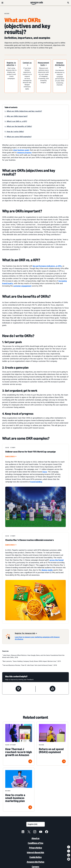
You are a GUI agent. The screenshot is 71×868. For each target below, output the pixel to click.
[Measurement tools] (43, 64)
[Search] (68, 3)
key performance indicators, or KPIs (47, 266)
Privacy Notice (36, 848)
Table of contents (11, 107)
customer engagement (22, 286)
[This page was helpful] (53, 689)
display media (47, 570)
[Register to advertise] (11, 64)
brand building (36, 482)
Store (45, 472)
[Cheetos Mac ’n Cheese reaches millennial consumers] (11, 545)
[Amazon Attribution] (60, 65)
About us (35, 838)
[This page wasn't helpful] (18, 689)
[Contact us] (27, 64)
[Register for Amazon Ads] (26, 633)
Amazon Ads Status (35, 862)
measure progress (24, 152)
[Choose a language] (36, 824)
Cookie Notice (35, 857)
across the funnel (57, 560)
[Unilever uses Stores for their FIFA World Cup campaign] (11, 456)
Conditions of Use (36, 843)
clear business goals (21, 150)
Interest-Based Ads (35, 852)
